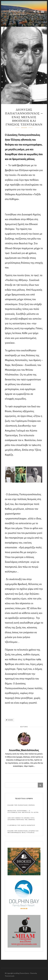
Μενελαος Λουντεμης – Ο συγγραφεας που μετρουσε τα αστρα (23, 812)
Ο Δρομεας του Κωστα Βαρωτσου (21, 825)
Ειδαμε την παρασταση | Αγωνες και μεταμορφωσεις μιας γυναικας (23, 832)
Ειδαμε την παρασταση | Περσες (21, 805)
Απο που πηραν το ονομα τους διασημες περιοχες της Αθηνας (21, 819)
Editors (24, 727)
